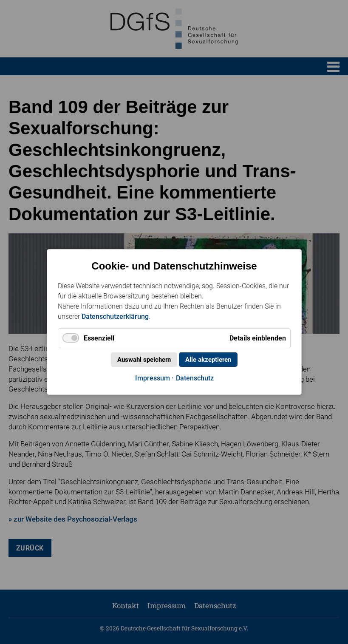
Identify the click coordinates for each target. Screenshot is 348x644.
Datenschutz (194, 378)
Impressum (152, 378)
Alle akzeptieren (208, 360)
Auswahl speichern (144, 360)
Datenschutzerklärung (115, 316)
